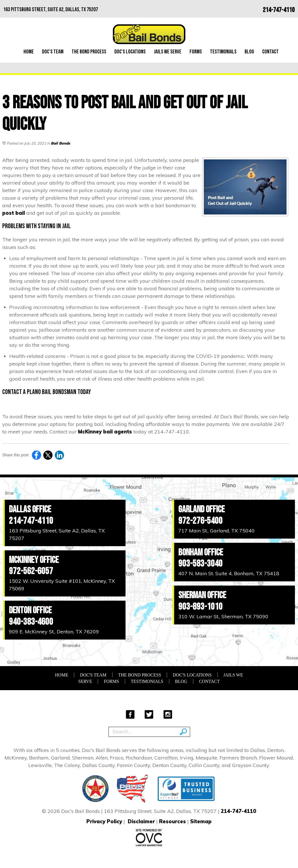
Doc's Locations (130, 52)
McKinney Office (34, 560)
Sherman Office (202, 595)
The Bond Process (89, 52)
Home (29, 52)
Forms (196, 52)
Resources (172, 821)
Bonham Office (201, 552)
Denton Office (30, 610)
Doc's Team (53, 52)
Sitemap (201, 821)
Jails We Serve (168, 52)
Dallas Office (30, 509)
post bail (14, 213)
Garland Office (202, 509)
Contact (270, 52)
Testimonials (223, 52)
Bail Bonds (61, 143)
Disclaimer (141, 821)
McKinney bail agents (105, 432)
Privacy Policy (104, 821)
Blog (249, 52)
